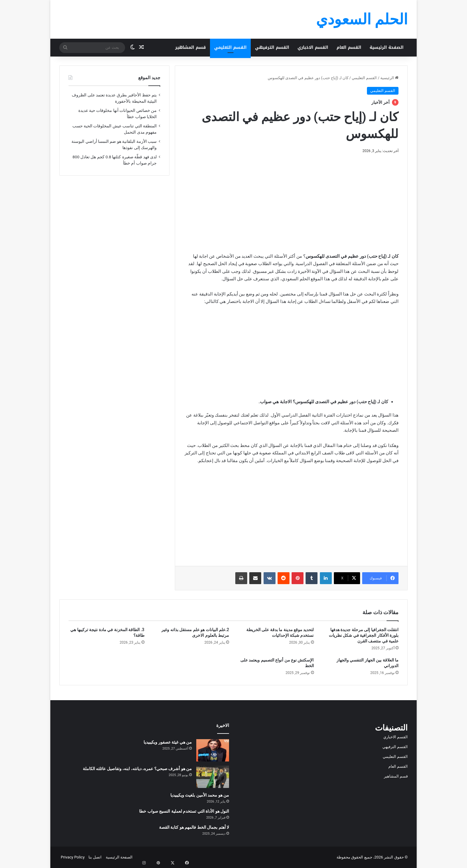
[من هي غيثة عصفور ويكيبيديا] (213, 750)
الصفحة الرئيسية (387, 47)
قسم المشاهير (190, 47)
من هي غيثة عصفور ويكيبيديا (168, 742)
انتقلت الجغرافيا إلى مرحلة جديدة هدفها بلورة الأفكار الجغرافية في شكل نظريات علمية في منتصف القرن (364, 635)
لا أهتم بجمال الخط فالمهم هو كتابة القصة (194, 827)
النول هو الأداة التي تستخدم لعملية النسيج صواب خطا (184, 811)
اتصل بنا (95, 857)
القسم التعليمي (230, 47)
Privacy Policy (73, 857)
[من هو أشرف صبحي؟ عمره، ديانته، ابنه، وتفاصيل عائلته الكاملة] (213, 777)
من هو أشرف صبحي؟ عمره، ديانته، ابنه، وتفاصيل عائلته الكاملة (137, 769)
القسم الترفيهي (272, 47)
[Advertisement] (291, 202)
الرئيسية (389, 78)
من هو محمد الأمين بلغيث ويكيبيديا (200, 795)
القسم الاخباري (313, 47)
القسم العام (349, 47)
